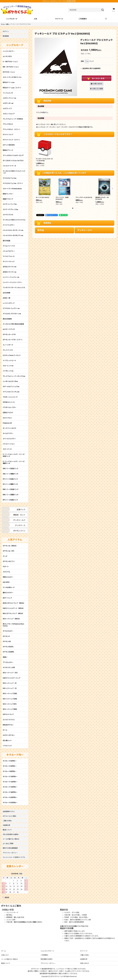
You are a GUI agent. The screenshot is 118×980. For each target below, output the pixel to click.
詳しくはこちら (19, 917)
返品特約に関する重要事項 (91, 68)
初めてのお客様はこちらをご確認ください (28, 922)
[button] (106, 19)
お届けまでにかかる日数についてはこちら (74, 926)
